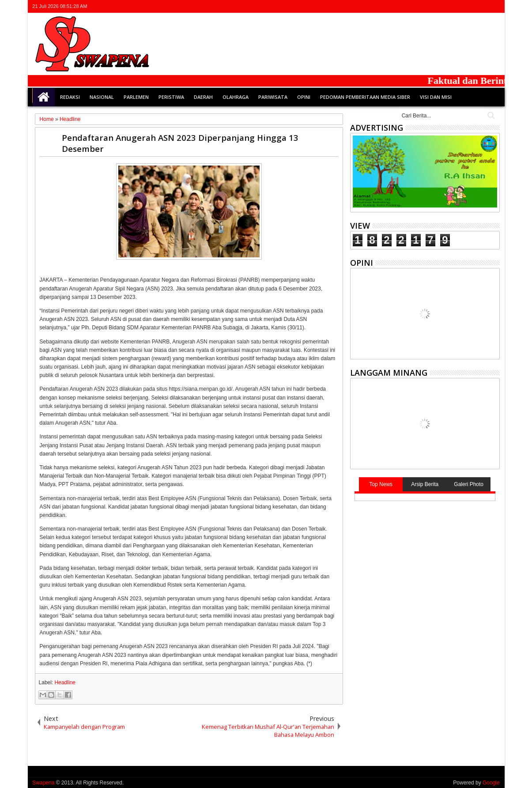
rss (483, 6)
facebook (460, 6)
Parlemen (136, 97)
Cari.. (490, 115)
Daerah (203, 97)
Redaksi (70, 97)
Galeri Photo (469, 484)
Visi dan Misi (436, 97)
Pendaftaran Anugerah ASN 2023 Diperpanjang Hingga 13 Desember (180, 143)
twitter (448, 6)
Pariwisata (273, 97)
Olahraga (236, 97)
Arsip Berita (425, 484)
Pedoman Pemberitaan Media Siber (365, 97)
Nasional (102, 97)
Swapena (43, 783)
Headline (65, 682)
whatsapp (494, 6)
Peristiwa (171, 97)
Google (491, 783)
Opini (304, 97)
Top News (381, 484)
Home (44, 97)
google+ (471, 6)
